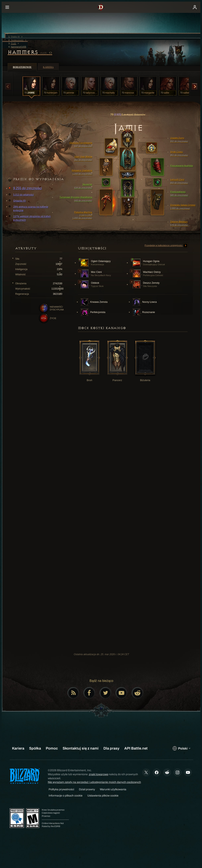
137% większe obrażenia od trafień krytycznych (30, 218)
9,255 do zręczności (26, 188)
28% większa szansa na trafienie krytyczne (29, 208)
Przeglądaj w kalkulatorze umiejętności (166, 246)
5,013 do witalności (21, 195)
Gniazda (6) (18, 201)
